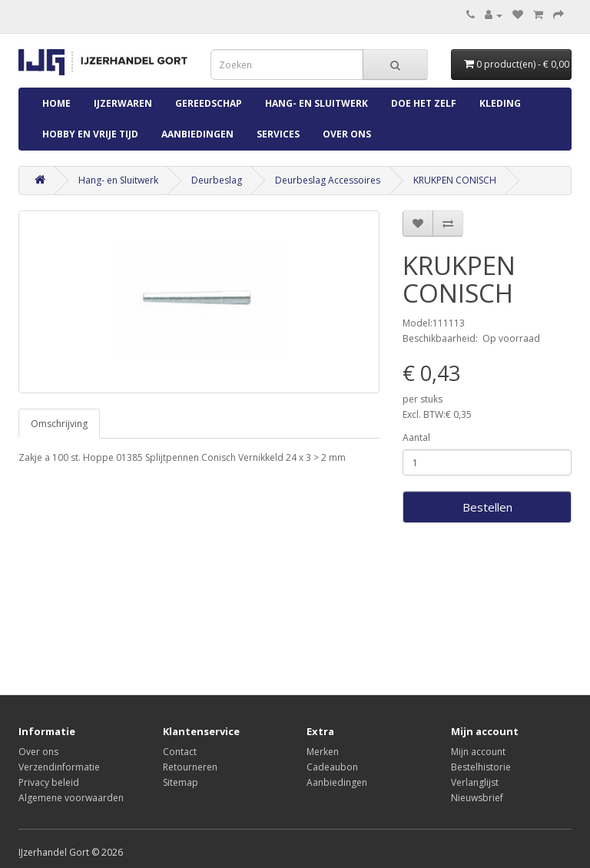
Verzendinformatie (59, 767)
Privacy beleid (49, 782)
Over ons (347, 134)
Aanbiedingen (197, 134)
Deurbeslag (217, 180)
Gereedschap (209, 103)
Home (56, 103)
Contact (180, 752)
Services (278, 134)
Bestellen (487, 507)
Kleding (500, 103)
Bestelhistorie (481, 767)
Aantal (416, 437)
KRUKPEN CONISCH (455, 180)
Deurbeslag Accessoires (328, 180)
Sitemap (181, 782)
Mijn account (478, 752)
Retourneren (190, 767)
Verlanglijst (475, 782)
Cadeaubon (332, 767)
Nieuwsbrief (477, 798)
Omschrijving (59, 424)
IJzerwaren (123, 103)
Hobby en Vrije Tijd (90, 134)
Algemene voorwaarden (71, 798)
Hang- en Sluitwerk (317, 103)
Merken (323, 752)
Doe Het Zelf (424, 103)
